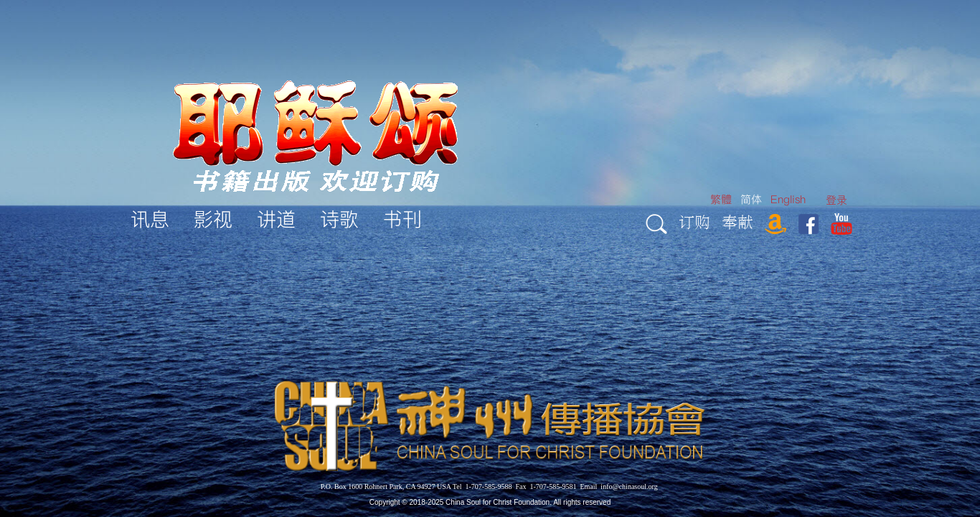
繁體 (721, 199)
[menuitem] (837, 200)
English (788, 199)
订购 (694, 222)
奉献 (738, 222)
